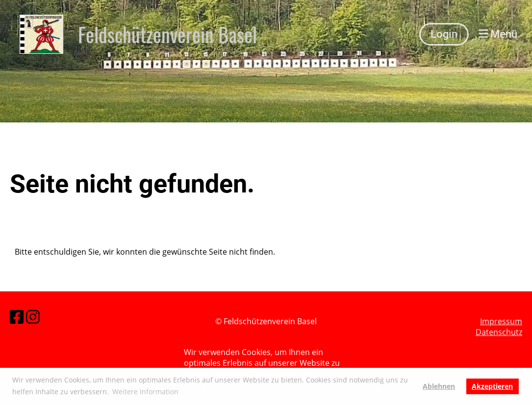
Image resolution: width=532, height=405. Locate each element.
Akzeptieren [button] (492, 386)
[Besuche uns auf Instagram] (33, 317)
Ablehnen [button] (439, 386)
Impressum (501, 321)
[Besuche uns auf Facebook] (17, 317)
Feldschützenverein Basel (167, 34)
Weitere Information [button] (145, 392)
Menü (498, 34)
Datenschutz (499, 333)
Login (444, 34)
